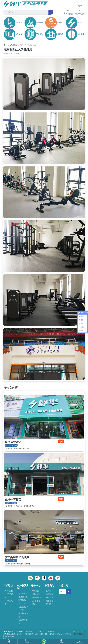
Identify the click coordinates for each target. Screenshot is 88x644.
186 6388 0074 (11, 561)
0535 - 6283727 (11, 445)
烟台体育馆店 (13, 442)
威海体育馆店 (13, 499)
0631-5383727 (11, 503)
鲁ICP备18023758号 (80, 634)
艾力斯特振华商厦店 (17, 557)
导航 (61, 441)
